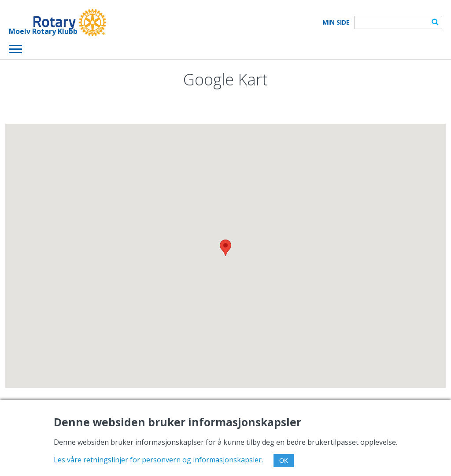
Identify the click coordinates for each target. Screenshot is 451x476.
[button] (225, 248)
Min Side (336, 22)
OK (284, 461)
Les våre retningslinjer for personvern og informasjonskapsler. (158, 460)
